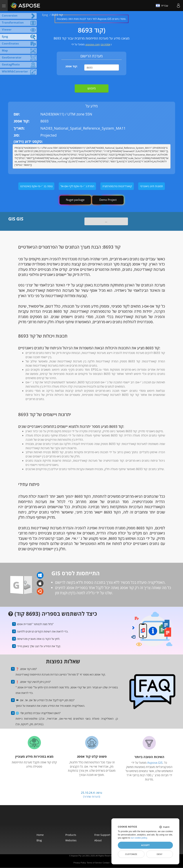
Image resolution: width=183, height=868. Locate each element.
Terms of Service (94, 863)
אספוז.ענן (105, 44)
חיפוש (92, 88)
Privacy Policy (80, 863)
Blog (39, 840)
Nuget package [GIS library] (75, 200)
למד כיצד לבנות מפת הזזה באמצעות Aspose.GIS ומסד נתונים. (92, 19)
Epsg (45, 15)
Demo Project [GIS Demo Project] (108, 200)
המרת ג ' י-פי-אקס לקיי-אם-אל (77, 186)
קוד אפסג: (71, 66)
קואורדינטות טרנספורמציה (117, 186)
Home (40, 835)
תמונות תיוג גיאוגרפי (152, 186)
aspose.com (93, 44)
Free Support (102, 835)
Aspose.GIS (155, 763)
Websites (71, 840)
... (106, 221)
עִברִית (162, 6)
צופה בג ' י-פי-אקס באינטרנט (36, 186)
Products (71, 835)
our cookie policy (139, 838)
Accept (145, 845)
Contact (106, 863)
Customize (131, 854)
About (98, 840)
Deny (160, 854)
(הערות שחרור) (92, 796)
